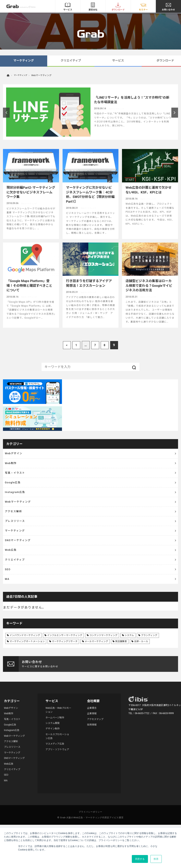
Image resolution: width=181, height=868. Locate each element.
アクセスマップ (95, 755)
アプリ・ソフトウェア (57, 786)
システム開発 (53, 759)
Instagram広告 (18, 504)
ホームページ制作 (55, 754)
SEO (9, 602)
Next (175, 113)
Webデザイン (16, 455)
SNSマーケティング (21, 565)
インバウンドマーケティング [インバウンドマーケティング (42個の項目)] (25, 671)
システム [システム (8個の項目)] (129, 671)
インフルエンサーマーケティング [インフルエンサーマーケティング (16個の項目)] (65, 671)
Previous (6, 113)
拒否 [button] (156, 859)
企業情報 (92, 750)
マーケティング (24, 61)
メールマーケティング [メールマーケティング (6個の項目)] (96, 678)
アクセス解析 (16, 528)
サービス (118, 61)
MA (8, 614)
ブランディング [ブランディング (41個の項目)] (149, 671)
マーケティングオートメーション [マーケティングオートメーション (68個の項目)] (27, 678)
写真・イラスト (18, 479)
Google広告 (15, 491)
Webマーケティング (21, 516)
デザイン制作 (53, 765)
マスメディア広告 (55, 780)
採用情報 (92, 761)
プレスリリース (18, 540)
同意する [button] (140, 859)
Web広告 (13, 577)
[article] (90, 112)
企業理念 (92, 744)
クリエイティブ (71, 61)
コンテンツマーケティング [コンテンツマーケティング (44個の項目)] (103, 671)
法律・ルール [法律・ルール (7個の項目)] (141, 678)
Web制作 (13, 467)
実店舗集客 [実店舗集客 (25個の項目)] (121, 678)
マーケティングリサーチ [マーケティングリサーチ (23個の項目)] (65, 678)
